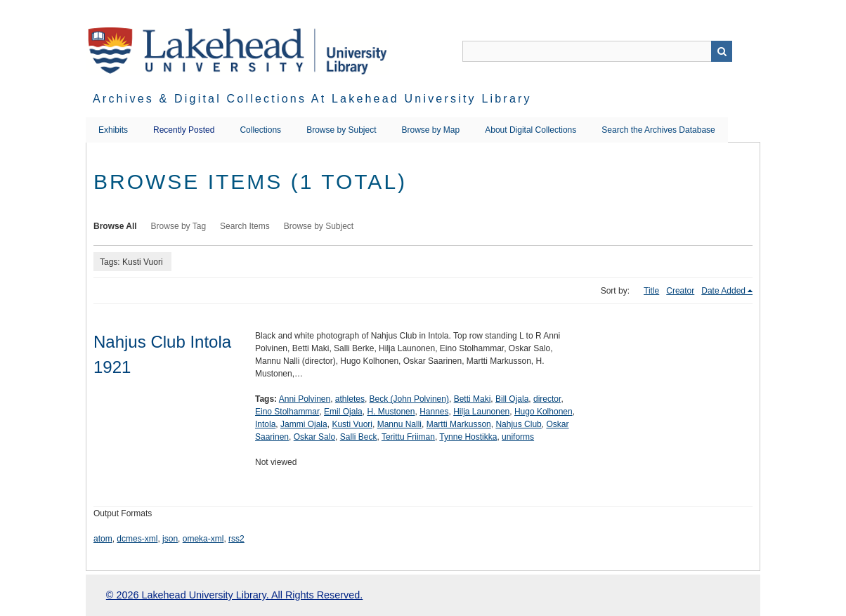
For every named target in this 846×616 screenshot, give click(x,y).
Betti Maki (473, 399)
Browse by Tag (179, 226)
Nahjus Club (518, 424)
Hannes (434, 412)
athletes (350, 399)
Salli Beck (359, 437)
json (170, 539)
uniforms (518, 437)
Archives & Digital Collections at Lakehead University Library (312, 99)
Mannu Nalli (399, 424)
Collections (260, 130)
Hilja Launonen (481, 412)
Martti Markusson (459, 424)
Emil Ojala (343, 412)
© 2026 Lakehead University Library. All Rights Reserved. (234, 595)
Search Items (245, 226)
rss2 (236, 539)
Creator (680, 291)
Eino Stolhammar (287, 412)
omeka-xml (203, 539)
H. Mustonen (391, 412)
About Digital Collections (531, 130)
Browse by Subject (341, 130)
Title (651, 291)
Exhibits (113, 130)
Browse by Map (431, 130)
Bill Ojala (512, 399)
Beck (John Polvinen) (409, 399)
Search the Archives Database (658, 130)
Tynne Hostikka (468, 437)
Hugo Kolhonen (544, 412)
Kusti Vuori (352, 424)
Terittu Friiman (408, 437)
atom (103, 539)
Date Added (723, 291)
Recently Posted (184, 130)
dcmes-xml (137, 539)
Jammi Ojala (304, 424)
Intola (265, 424)
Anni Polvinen (305, 399)
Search (722, 51)
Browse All (115, 226)
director (547, 399)
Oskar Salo (314, 437)
